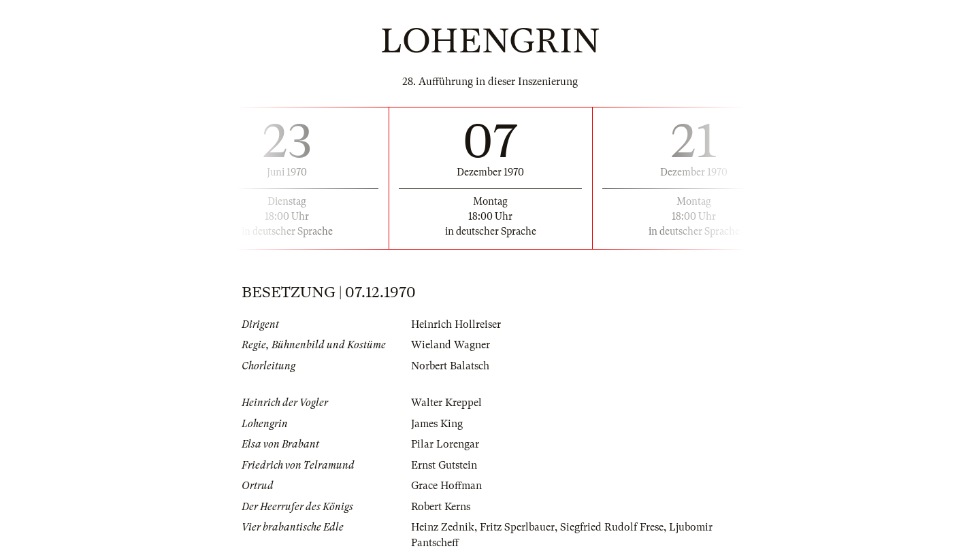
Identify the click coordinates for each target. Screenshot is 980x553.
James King (437, 424)
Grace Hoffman (446, 486)
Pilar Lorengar (445, 444)
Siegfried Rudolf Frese (612, 527)
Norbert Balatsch (450, 366)
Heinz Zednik (443, 527)
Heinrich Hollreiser (456, 324)
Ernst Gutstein (444, 465)
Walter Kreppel (446, 403)
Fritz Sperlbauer (517, 527)
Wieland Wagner (451, 345)
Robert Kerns (441, 507)
